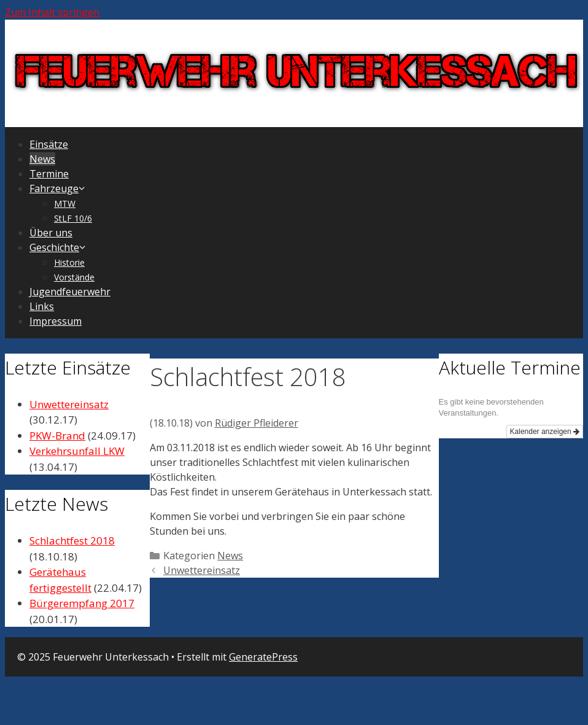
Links (42, 306)
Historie (69, 262)
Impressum (56, 321)
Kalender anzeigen (545, 432)
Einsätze (49, 144)
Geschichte (58, 247)
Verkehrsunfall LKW (77, 451)
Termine (49, 174)
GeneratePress (263, 657)
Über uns (51, 233)
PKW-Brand (57, 436)
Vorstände (74, 277)
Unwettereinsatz (202, 570)
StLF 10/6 (73, 218)
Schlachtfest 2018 (72, 541)
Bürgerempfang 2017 (82, 603)
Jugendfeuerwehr (70, 292)
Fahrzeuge (58, 188)
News (42, 159)
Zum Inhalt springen (52, 12)
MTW (65, 204)
